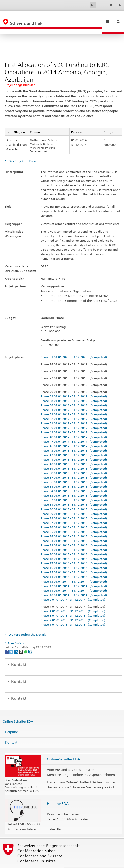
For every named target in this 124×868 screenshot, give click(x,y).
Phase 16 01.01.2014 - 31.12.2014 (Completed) (74, 557)
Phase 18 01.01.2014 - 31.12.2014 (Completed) (74, 548)
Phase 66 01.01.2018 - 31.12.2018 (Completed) (74, 394)
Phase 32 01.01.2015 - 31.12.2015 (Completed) (74, 489)
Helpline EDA (58, 793)
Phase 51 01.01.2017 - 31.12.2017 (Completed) (74, 413)
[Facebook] (7, 641)
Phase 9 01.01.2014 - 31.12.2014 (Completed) (73, 589)
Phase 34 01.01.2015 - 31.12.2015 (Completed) (74, 480)
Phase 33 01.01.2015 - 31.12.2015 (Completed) (74, 485)
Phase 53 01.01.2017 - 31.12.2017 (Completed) (74, 404)
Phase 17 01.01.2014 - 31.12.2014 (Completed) (74, 553)
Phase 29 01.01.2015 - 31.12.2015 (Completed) (74, 503)
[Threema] (21, 641)
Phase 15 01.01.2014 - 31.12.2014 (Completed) (74, 562)
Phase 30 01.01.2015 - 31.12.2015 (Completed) (74, 498)
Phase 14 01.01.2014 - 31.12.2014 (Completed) (74, 566)
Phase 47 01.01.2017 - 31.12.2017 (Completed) (74, 431)
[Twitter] (12, 641)
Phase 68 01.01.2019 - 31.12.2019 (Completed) (74, 390)
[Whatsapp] (26, 641)
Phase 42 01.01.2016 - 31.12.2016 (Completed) (74, 444)
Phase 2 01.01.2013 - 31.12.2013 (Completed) (73, 609)
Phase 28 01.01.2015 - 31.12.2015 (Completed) (74, 507)
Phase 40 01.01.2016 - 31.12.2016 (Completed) (74, 453)
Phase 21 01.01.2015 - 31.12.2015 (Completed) (74, 539)
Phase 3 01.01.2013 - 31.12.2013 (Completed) (73, 605)
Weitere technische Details (27, 624)
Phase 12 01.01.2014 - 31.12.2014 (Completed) (74, 575)
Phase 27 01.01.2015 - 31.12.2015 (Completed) (74, 512)
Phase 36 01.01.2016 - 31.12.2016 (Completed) (74, 471)
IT (102, 5)
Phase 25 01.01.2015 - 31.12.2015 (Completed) (74, 521)
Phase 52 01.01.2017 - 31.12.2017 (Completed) (74, 408)
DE (93, 5)
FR (110, 5)
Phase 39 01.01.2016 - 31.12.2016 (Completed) (74, 458)
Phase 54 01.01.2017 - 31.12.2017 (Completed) (74, 399)
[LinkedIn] (17, 641)
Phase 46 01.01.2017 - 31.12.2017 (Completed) (74, 435)
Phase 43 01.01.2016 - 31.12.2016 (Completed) (74, 440)
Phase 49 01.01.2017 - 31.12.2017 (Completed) (74, 422)
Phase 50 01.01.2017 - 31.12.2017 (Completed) (74, 417)
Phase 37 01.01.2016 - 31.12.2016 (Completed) (74, 467)
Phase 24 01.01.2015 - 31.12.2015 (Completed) (74, 525)
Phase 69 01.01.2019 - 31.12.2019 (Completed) (74, 385)
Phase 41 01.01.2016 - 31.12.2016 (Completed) (74, 449)
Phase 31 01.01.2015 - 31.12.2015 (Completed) (74, 494)
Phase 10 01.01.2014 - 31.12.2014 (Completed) (74, 584)
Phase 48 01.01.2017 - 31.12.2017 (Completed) (74, 426)
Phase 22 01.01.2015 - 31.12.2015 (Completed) (74, 534)
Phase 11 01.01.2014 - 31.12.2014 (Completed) (74, 580)
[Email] (30, 641)
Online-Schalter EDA (18, 711)
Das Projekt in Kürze (23, 150)
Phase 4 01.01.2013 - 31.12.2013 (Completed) (73, 600)
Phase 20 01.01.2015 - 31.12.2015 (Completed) (74, 544)
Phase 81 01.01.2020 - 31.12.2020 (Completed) (74, 346)
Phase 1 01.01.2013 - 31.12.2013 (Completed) (73, 614)
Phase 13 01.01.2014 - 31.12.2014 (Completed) (74, 571)
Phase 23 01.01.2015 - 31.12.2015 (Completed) (74, 530)
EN (119, 5)
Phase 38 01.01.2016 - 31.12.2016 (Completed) (74, 462)
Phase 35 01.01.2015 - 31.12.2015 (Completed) (74, 476)
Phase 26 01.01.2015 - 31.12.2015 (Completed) (74, 516)
